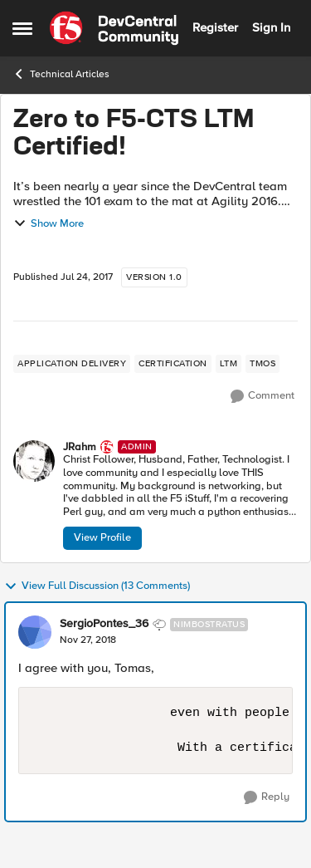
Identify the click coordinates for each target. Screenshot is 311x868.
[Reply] (267, 797)
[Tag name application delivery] (72, 364)
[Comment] (262, 396)
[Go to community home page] (114, 28)
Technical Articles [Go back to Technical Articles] (61, 74)
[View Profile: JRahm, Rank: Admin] (34, 461)
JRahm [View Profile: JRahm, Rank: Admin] (80, 447)
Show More (49, 223)
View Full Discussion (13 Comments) (97, 586)
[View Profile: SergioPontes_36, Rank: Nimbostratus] (35, 632)
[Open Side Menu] (22, 28)
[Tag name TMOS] (262, 364)
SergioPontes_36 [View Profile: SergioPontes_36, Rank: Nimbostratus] (104, 624)
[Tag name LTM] (229, 364)
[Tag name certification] (173, 364)
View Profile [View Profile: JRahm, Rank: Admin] (102, 537)
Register (215, 27)
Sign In (271, 27)
